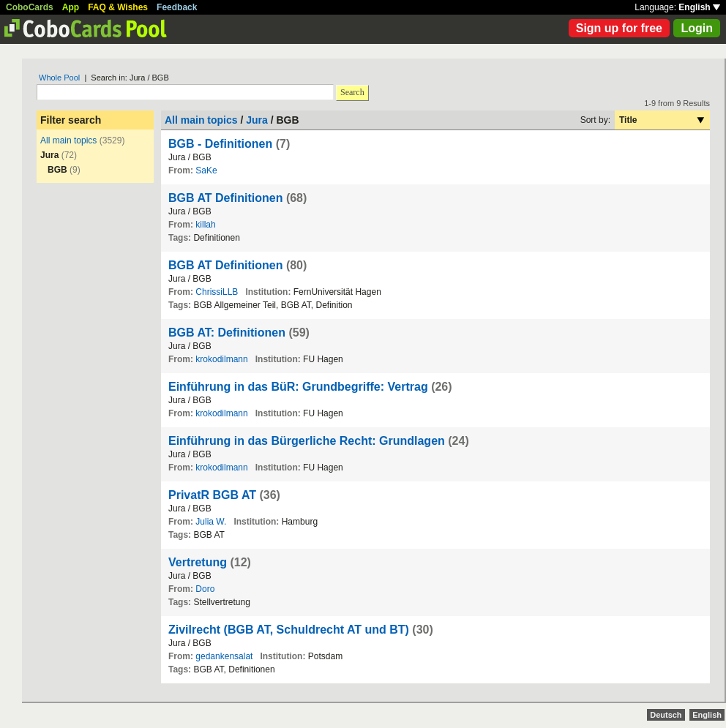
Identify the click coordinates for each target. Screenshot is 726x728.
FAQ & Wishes (118, 7)
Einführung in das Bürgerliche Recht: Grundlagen (307, 441)
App (71, 7)
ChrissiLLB (217, 292)
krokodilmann (221, 359)
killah (205, 225)
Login (697, 28)
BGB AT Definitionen (225, 198)
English (699, 7)
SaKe (206, 170)
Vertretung (198, 562)
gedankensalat (224, 656)
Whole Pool (59, 78)
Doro (205, 589)
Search (352, 92)
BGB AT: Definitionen (227, 333)
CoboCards (30, 7)
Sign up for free (619, 28)
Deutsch (666, 715)
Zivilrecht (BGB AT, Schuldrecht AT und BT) (289, 630)
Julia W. (211, 522)
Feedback (177, 7)
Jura (257, 120)
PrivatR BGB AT (212, 495)
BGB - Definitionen (220, 144)
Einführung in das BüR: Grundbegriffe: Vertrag (298, 387)
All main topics (68, 140)
